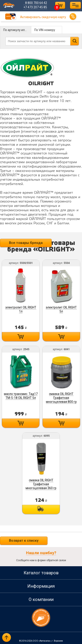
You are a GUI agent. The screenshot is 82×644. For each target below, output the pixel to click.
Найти (74, 41)
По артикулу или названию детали (17, 30)
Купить (21, 336)
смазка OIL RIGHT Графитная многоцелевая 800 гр (61, 397)
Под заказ (41, 509)
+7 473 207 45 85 (35, 7)
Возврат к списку (24, 540)
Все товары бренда (26, 243)
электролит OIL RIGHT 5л (61, 309)
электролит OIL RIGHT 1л (21, 309)
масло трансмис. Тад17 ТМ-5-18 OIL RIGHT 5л (21, 395)
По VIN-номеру (45, 30)
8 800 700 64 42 (36, 3)
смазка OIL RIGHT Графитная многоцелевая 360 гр (41, 484)
